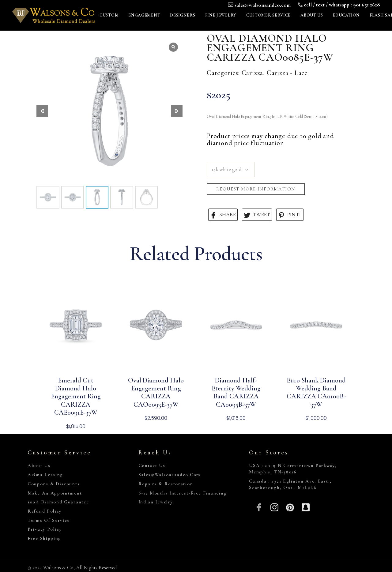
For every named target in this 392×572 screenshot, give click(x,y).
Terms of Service (49, 520)
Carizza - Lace (287, 73)
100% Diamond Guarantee (58, 502)
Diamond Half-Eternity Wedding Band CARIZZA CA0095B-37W (236, 392)
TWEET (257, 215)
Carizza (253, 73)
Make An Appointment (55, 493)
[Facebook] (259, 507)
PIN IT (290, 215)
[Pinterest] (290, 507)
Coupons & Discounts (54, 484)
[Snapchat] (305, 507)
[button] (177, 111)
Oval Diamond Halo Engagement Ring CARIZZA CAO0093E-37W (156, 392)
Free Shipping (44, 538)
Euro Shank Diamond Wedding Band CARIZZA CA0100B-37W (316, 392)
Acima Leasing (45, 475)
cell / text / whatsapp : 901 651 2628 (342, 5)
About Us (39, 465)
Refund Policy (45, 511)
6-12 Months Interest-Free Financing (183, 493)
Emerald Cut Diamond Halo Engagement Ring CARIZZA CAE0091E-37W (76, 397)
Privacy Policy (45, 529)
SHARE (223, 215)
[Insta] (275, 507)
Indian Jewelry (156, 502)
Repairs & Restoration (166, 484)
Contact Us (152, 465)
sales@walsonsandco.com (263, 5)
